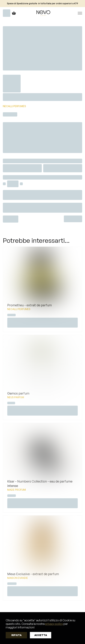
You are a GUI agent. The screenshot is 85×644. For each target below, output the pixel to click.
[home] (42, 13)
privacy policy (54, 624)
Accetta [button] (41, 635)
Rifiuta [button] (16, 635)
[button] (76, 13)
